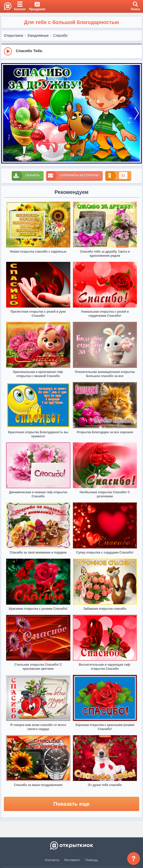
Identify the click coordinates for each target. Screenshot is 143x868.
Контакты (52, 860)
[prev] (6, 113)
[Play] (8, 51)
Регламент (72, 860)
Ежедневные (38, 36)
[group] (71, 51)
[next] (137, 113)
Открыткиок (14, 36)
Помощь (92, 860)
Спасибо (60, 36)
